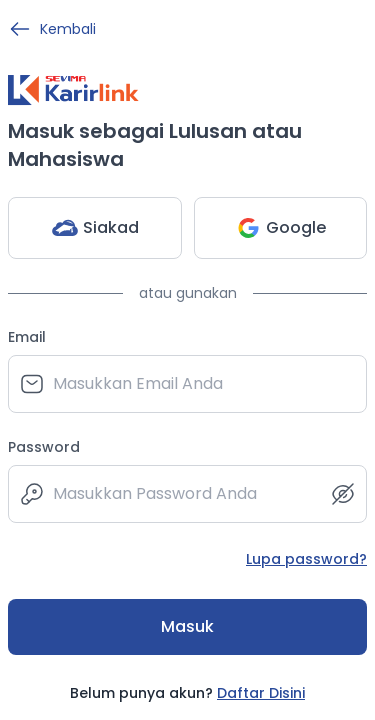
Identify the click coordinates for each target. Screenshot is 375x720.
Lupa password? (306, 559)
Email (27, 337)
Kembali (52, 29)
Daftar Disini (261, 693)
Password (44, 447)
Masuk (187, 626)
